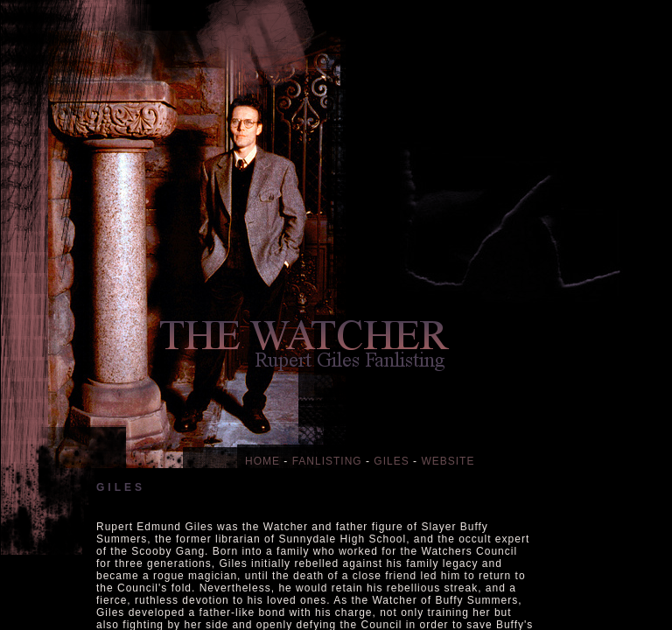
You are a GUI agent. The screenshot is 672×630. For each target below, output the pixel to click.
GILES (391, 461)
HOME (262, 461)
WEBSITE (448, 461)
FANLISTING (327, 461)
